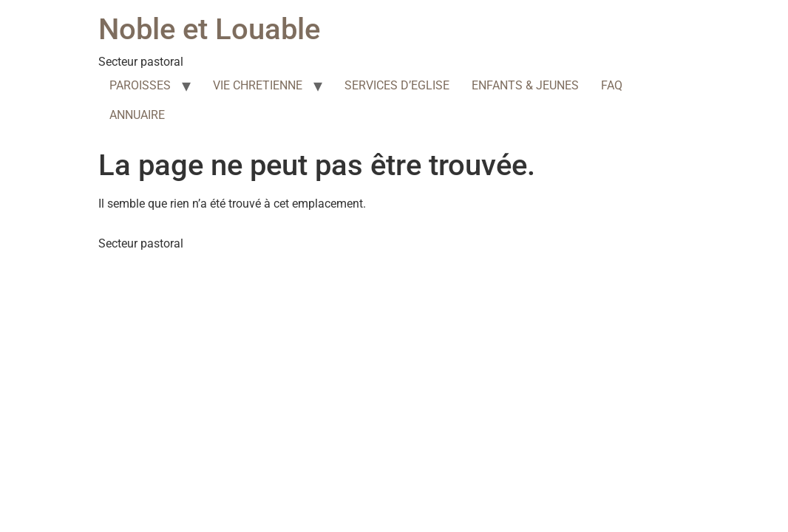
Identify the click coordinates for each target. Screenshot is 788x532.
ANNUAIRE (137, 115)
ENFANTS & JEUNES (525, 85)
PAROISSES (140, 85)
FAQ (612, 85)
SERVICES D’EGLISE (397, 85)
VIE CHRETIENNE (258, 85)
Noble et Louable (209, 29)
